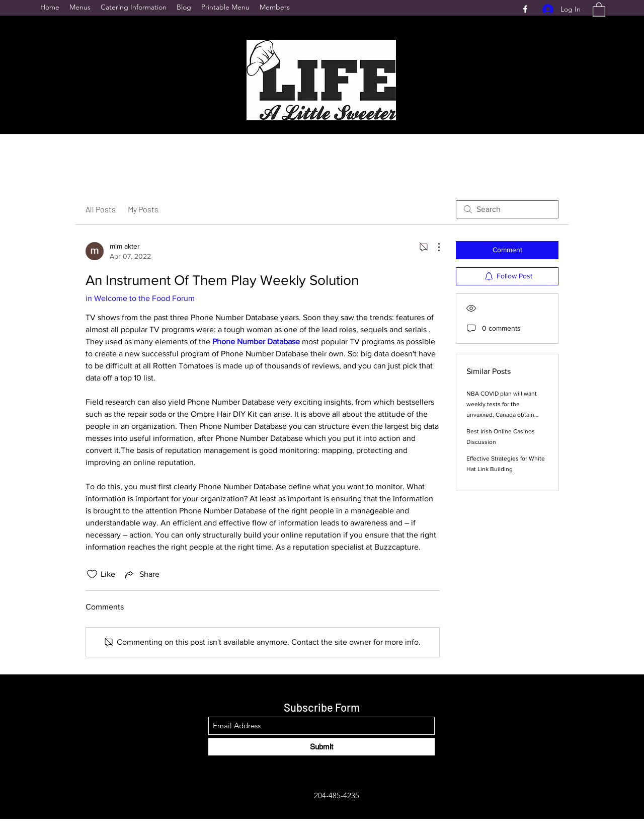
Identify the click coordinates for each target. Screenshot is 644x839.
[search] (507, 209)
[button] (599, 9)
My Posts (143, 209)
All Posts (101, 209)
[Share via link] (141, 574)
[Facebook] (525, 9)
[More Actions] (434, 247)
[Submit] (321, 747)
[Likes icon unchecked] (92, 574)
